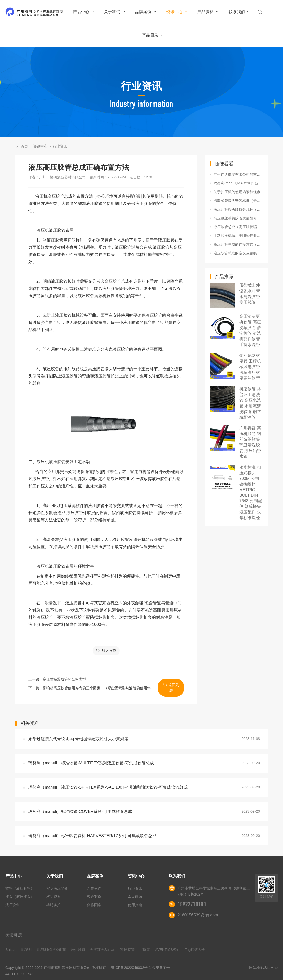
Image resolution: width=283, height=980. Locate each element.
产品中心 (84, 12)
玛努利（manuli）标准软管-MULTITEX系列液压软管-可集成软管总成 (91, 763)
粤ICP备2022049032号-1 (131, 968)
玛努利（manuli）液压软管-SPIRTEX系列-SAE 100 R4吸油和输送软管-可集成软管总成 (108, 787)
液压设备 (13, 905)
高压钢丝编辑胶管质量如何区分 (238, 218)
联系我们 (239, 12)
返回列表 (171, 688)
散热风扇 (78, 950)
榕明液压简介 (57, 888)
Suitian (11, 950)
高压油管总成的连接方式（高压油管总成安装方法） (238, 244)
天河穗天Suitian (103, 950)
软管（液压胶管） (20, 888)
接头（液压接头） (20, 897)
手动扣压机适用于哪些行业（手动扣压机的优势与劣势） (238, 236)
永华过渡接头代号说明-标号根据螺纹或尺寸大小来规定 (78, 739)
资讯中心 (177, 12)
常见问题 (135, 897)
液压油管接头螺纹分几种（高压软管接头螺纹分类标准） (238, 209)
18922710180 (192, 904)
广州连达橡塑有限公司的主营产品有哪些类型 (238, 174)
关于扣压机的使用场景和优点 (237, 192)
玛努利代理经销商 (51, 950)
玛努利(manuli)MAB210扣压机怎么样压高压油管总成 (238, 183)
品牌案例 (146, 12)
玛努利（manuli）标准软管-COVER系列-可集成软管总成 (80, 811)
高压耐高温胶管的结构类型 (64, 679)
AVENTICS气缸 (168, 950)
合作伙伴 (94, 888)
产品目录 (153, 35)
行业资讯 (60, 146)
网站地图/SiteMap (263, 968)
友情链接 (14, 935)
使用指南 (135, 905)
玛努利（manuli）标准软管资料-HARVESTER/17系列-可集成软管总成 (92, 836)
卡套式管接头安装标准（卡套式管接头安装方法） (238, 201)
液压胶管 (57, 462)
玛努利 (27, 950)
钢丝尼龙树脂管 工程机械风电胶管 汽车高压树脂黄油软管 (250, 367)
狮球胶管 (127, 950)
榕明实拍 (54, 905)
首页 (59, 11)
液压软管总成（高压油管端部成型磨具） (238, 227)
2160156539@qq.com (198, 915)
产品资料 (208, 12)
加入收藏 (106, 651)
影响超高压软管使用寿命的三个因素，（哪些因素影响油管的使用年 (97, 688)
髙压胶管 (113, 281)
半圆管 (145, 950)
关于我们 (115, 12)
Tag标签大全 (195, 950)
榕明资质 (54, 897)
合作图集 (94, 905)
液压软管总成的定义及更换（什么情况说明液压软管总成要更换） (238, 253)
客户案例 (94, 897)
